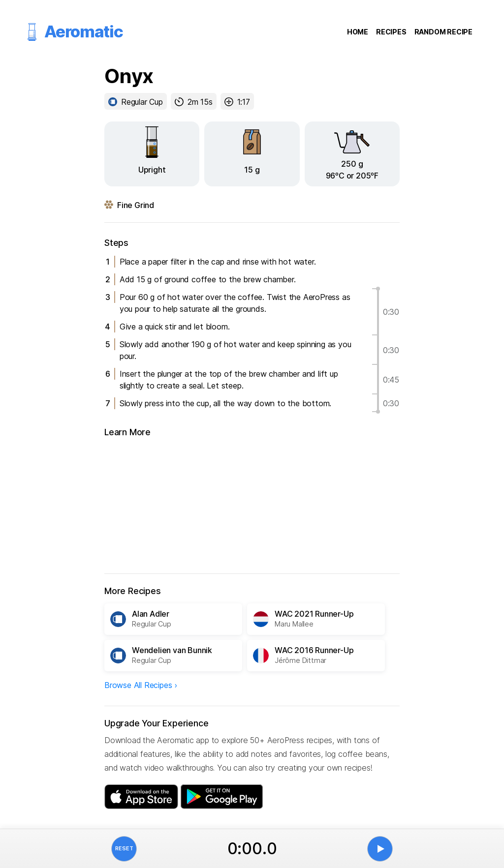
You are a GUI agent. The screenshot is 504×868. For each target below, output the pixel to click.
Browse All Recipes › (141, 685)
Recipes (391, 32)
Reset (124, 848)
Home (358, 32)
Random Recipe (443, 32)
